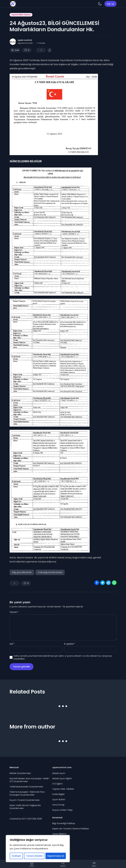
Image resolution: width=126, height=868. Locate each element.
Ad (12, 644)
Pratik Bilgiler (58, 794)
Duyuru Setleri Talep (62, 810)
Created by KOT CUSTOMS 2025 (26, 819)
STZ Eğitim (58, 784)
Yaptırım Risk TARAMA (63, 789)
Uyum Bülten (59, 799)
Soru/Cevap (58, 805)
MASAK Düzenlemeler (20, 773)
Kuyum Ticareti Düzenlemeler (25, 800)
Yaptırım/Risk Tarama (21, 15)
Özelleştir (16, 856)
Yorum (14, 612)
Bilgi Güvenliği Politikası (64, 823)
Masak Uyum (59, 773)
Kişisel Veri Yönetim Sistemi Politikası (71, 829)
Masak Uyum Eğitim (62, 778)
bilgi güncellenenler (22, 572)
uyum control (25, 40)
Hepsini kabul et (56, 856)
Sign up (111, 4)
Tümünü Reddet (34, 856)
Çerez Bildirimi (59, 834)
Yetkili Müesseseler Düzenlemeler (26, 787)
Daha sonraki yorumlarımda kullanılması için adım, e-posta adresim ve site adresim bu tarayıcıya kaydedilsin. (63, 657)
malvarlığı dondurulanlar (50, 572)
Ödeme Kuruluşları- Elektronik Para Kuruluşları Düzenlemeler (27, 793)
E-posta (69, 644)
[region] (38, 849)
